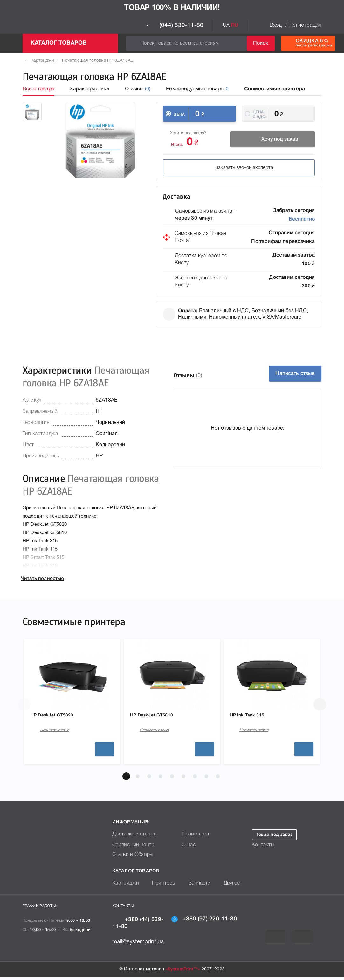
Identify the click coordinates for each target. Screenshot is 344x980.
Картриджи (42, 61)
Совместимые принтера (275, 89)
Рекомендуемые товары (197, 89)
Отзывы (138, 89)
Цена (179, 114)
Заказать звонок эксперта (206, 169)
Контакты (262, 848)
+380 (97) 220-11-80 (204, 921)
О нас (188, 848)
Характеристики (89, 89)
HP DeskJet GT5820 (58, 716)
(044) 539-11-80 (175, 25)
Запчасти (192, 886)
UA (226, 25)
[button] (126, 779)
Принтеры (159, 886)
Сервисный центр (131, 848)
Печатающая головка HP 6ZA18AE (98, 61)
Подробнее (105, 752)
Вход (276, 25)
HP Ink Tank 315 (251, 716)
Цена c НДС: (260, 114)
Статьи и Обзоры (131, 857)
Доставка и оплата (132, 837)
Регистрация (305, 25)
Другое (222, 886)
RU (235, 25)
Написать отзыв (289, 374)
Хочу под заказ (273, 140)
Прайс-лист (194, 837)
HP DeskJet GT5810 (157, 716)
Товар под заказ (275, 837)
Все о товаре (38, 89)
